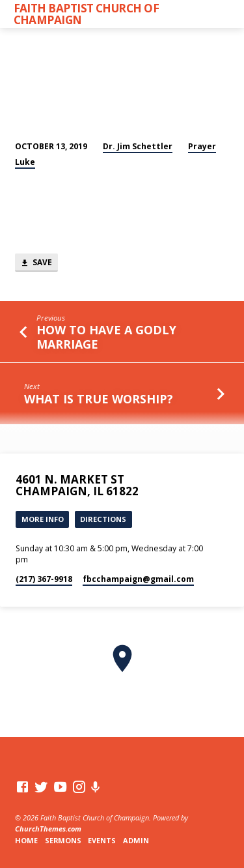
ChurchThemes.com (48, 829)
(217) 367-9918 (44, 579)
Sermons (63, 840)
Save (36, 263)
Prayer (202, 146)
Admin (136, 840)
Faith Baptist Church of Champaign (87, 14)
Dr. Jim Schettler (138, 146)
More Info (43, 519)
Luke (25, 162)
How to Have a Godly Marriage (106, 337)
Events (102, 840)
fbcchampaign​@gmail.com (138, 579)
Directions (103, 519)
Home (26, 840)
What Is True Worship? (99, 399)
